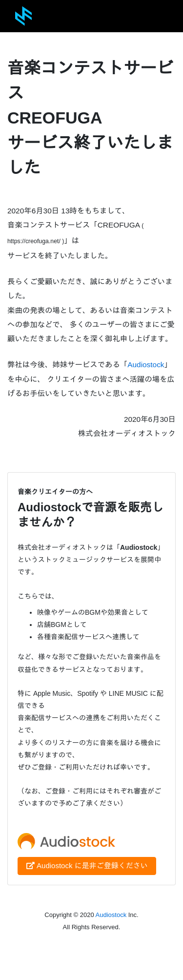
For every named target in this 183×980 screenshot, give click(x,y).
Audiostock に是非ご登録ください (87, 865)
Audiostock (146, 365)
